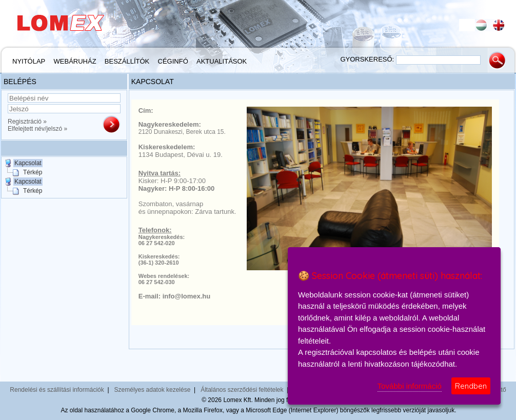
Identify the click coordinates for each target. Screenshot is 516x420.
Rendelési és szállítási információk (57, 390)
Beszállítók (127, 61)
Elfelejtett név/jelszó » (37, 129)
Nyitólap (29, 61)
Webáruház (75, 61)
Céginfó (173, 61)
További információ (410, 386)
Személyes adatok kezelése (153, 390)
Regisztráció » (27, 122)
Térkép (33, 172)
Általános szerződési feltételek (242, 390)
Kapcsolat (28, 163)
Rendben (471, 386)
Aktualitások (222, 61)
